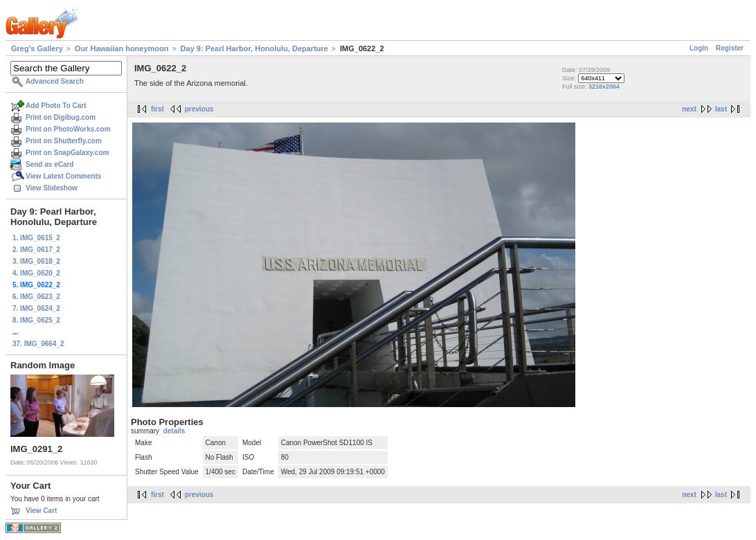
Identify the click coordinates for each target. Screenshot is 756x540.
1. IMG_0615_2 (36, 238)
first (157, 109)
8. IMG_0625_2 (36, 320)
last (721, 109)
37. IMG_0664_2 (38, 344)
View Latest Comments (63, 176)
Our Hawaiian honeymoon (122, 48)
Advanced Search (55, 81)
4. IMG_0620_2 (36, 273)
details (174, 431)
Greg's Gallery (37, 48)
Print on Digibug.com (61, 117)
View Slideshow (52, 188)
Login (699, 48)
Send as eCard (49, 164)
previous (199, 109)
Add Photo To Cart (56, 106)
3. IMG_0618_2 (36, 261)
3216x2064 (604, 87)
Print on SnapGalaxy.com (67, 153)
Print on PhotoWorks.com (68, 129)
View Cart (41, 511)
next (689, 109)
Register (730, 48)
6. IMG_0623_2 (36, 297)
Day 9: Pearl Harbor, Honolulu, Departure (254, 48)
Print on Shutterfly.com (64, 141)
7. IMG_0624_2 (36, 308)
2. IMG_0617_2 (36, 250)
